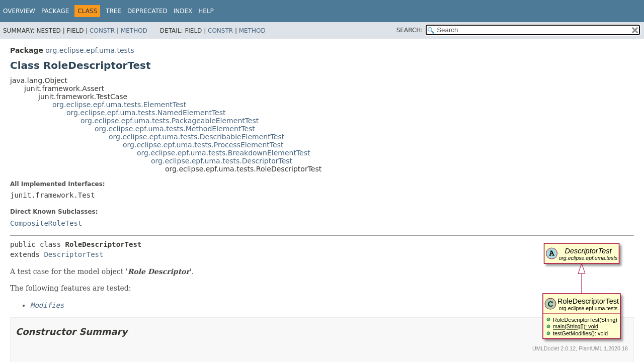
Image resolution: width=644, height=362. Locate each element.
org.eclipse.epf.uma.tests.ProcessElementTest (203, 145)
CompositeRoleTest (46, 223)
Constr (102, 31)
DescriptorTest (73, 254)
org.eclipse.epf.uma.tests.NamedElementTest (146, 113)
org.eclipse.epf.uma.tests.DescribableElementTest (196, 137)
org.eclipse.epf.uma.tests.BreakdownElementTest (223, 153)
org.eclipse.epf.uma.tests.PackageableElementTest (170, 121)
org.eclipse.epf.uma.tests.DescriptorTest (222, 161)
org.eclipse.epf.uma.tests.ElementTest (119, 105)
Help (206, 11)
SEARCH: (410, 30)
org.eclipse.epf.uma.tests (90, 50)
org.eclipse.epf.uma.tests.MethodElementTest (175, 129)
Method (134, 31)
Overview (19, 11)
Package (55, 11)
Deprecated (147, 11)
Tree (113, 11)
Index (183, 11)
